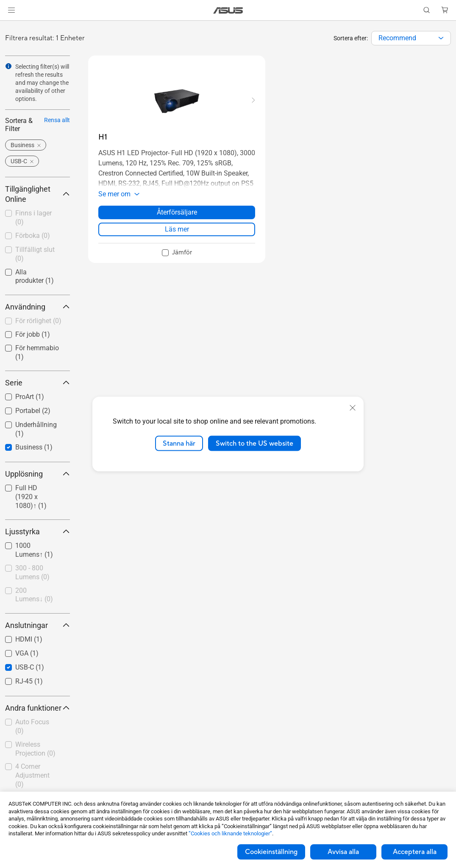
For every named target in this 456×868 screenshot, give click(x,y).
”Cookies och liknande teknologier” (230, 833)
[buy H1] (103, 137)
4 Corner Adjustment (32, 775)
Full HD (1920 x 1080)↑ (31, 497)
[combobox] (411, 38)
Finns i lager (33, 218)
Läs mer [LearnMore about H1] (177, 229)
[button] (11, 10)
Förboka (33, 236)
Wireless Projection (35, 749)
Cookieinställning (271, 852)
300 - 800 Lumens (32, 572)
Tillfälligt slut (35, 254)
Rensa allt (57, 120)
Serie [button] (38, 383)
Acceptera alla (415, 852)
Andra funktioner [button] (38, 708)
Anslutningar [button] (38, 625)
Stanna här (179, 443)
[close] (353, 407)
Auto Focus (32, 726)
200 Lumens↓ (34, 595)
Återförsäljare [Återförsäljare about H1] (177, 212)
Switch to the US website (254, 443)
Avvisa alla (343, 852)
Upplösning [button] (38, 474)
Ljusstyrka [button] (38, 532)
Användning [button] (38, 307)
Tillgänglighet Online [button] (38, 194)
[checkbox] (38, 321)
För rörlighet (38, 321)
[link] (228, 10)
